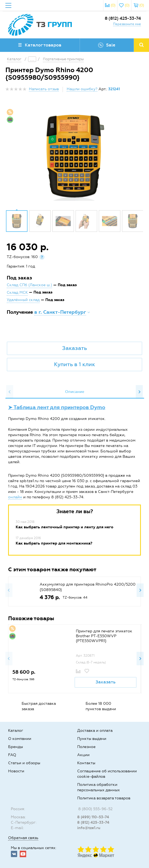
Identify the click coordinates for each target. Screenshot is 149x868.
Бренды (16, 747)
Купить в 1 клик (74, 364)
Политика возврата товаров (104, 798)
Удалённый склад (23, 300)
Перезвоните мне (127, 24)
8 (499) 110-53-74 (93, 817)
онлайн (15, 497)
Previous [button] (10, 392)
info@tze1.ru (89, 828)
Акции (83, 755)
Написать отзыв (44, 89)
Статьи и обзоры (24, 763)
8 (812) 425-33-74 (123, 18)
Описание (75, 392)
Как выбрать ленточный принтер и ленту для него (65, 527)
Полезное (86, 747)
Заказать (74, 348)
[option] (74, 156)
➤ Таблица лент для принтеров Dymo (57, 407)
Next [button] (139, 392)
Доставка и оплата (95, 731)
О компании (20, 739)
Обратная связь (23, 838)
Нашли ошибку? (82, 89)
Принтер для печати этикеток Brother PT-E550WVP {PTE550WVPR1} (104, 636)
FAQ (12, 755)
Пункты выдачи (92, 739)
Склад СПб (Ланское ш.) (29, 285)
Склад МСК (17, 293)
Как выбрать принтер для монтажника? (54, 543)
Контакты (86, 763)
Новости (16, 771)
